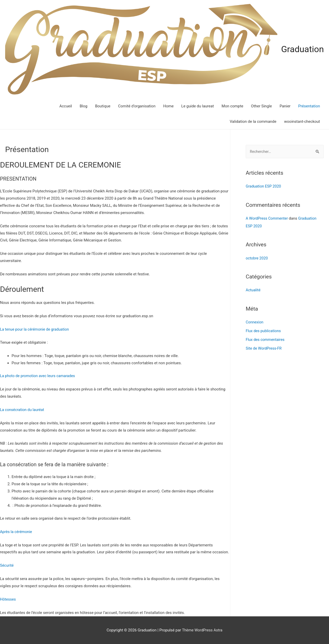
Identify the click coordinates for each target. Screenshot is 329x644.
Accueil (66, 106)
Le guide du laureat (198, 106)
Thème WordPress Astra (202, 630)
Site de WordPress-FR (264, 348)
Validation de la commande (253, 121)
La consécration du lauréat (23, 409)
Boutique (103, 106)
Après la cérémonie (16, 531)
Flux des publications (264, 330)
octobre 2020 (257, 258)
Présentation (309, 106)
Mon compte (232, 106)
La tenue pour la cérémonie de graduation (35, 329)
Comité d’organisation (137, 106)
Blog (84, 106)
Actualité (253, 290)
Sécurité (7, 565)
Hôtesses (8, 599)
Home (168, 106)
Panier (285, 106)
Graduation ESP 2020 (264, 186)
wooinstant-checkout (302, 121)
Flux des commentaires (266, 339)
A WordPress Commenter (267, 218)
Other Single (262, 106)
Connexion (255, 322)
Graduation (302, 49)
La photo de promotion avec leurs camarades (39, 376)
